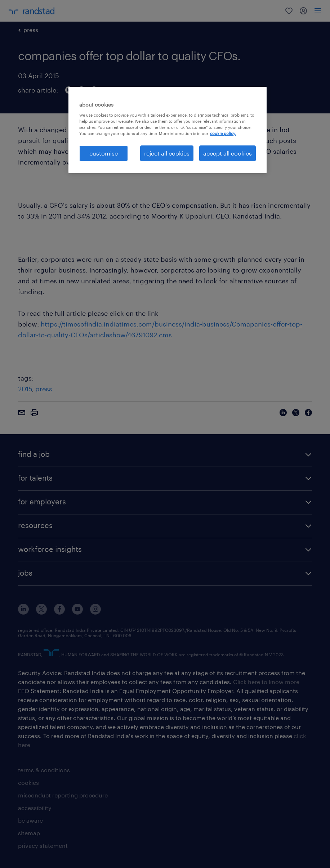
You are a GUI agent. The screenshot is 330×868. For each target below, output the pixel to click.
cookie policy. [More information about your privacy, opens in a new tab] (223, 133)
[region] (168, 130)
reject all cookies (167, 153)
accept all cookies (228, 153)
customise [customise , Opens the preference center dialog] (104, 153)
